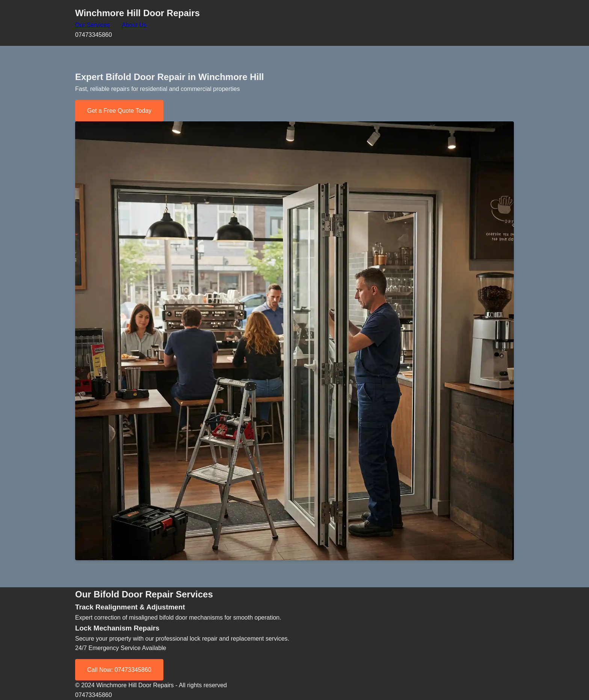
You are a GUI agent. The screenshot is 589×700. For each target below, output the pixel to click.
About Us (134, 25)
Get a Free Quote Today (119, 111)
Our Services (92, 25)
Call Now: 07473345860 (119, 670)
